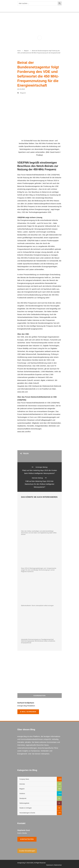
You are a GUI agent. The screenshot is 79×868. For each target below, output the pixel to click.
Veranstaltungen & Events (27, 813)
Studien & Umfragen (26, 808)
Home (19, 51)
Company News (24, 779)
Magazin (26, 51)
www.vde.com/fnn (24, 432)
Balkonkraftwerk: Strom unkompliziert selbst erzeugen (37, 606)
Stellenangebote (24, 803)
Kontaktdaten (27, 839)
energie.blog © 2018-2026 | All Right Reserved (31, 863)
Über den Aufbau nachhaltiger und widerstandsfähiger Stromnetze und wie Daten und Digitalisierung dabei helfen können (39, 533)
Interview (22, 784)
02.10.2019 (21, 89)
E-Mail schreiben (28, 712)
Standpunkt (23, 798)
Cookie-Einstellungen (27, 851)
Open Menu (59, 21)
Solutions (22, 794)
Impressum (50, 865)
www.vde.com (23, 392)
